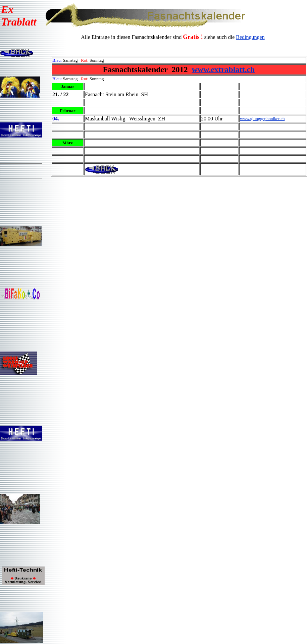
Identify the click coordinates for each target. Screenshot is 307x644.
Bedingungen (250, 37)
